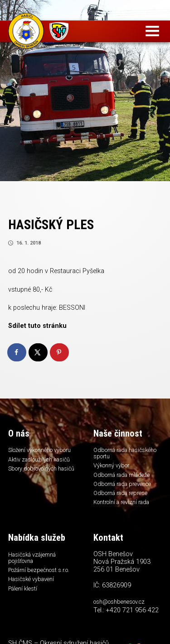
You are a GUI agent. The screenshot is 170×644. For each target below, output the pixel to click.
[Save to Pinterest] (60, 352)
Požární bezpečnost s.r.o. (41, 577)
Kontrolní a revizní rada (125, 507)
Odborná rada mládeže (125, 477)
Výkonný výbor (113, 467)
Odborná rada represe (123, 497)
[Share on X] (39, 352)
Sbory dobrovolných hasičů (35, 480)
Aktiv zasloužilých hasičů (42, 467)
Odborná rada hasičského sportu (118, 454)
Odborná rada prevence (126, 487)
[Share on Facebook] (17, 352)
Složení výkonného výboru (33, 454)
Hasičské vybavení (33, 587)
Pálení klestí (24, 597)
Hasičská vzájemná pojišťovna (35, 564)
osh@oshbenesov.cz (121, 607)
